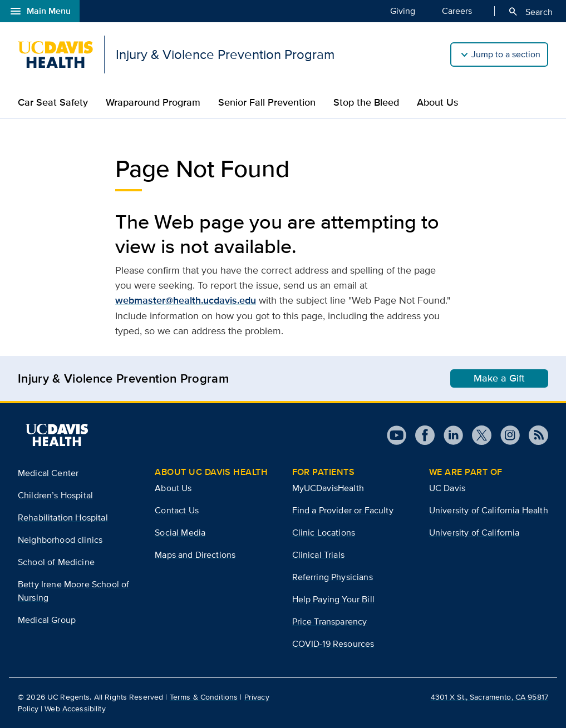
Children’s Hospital (55, 495)
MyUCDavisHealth (328, 488)
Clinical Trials (318, 555)
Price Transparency (330, 621)
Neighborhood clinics (60, 540)
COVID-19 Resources (333, 644)
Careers (457, 11)
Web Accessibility (75, 709)
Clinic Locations (324, 533)
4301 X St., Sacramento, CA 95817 (489, 697)
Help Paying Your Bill (333, 599)
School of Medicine (56, 562)
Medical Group (47, 620)
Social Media (180, 533)
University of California (474, 533)
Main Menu (40, 11)
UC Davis (447, 488)
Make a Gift (499, 378)
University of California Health (489, 510)
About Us (437, 102)
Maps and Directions (195, 555)
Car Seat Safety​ (53, 102)
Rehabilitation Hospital (63, 517)
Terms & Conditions (204, 697)
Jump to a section (506, 54)
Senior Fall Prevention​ (267, 102)
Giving (403, 11)
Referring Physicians (333, 577)
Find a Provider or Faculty (343, 510)
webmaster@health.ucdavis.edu (186, 300)
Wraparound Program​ (153, 102)
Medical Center (48, 473)
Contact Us (177, 510)
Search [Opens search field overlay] (530, 12)
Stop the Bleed (366, 102)
